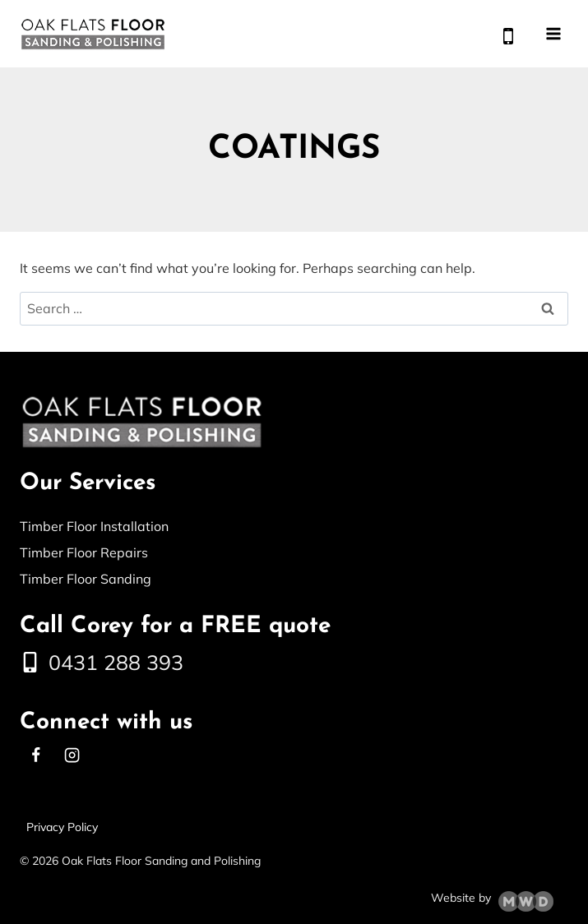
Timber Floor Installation (94, 526)
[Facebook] (35, 755)
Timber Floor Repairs (84, 552)
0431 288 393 (116, 662)
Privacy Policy (62, 827)
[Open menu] (553, 33)
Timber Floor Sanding (86, 579)
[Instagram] (72, 755)
